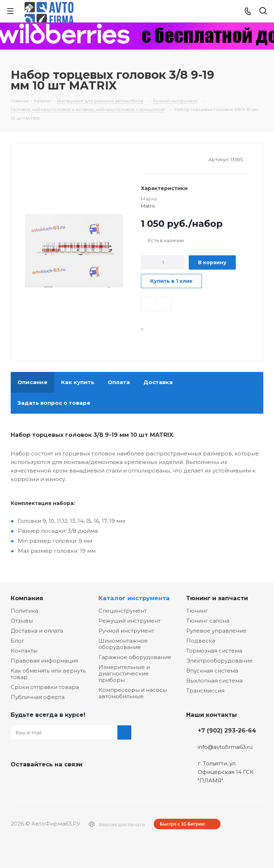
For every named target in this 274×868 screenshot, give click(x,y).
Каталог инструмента (134, 598)
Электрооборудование (219, 661)
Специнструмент (123, 611)
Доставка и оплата (37, 631)
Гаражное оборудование (135, 657)
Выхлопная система (214, 681)
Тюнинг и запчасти (217, 598)
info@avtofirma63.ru (225, 747)
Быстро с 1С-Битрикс (183, 824)
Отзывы (22, 621)
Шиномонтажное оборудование (123, 644)
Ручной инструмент (126, 631)
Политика (24, 611)
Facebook (36, 781)
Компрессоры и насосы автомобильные (133, 693)
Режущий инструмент (130, 621)
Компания (27, 598)
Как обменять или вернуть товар (48, 674)
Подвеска (201, 641)
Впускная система (212, 671)
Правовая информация (44, 661)
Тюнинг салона (208, 621)
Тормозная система (214, 651)
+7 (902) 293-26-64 (227, 730)
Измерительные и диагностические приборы (124, 673)
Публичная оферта (38, 697)
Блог (17, 641)
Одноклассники (54, 781)
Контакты (24, 651)
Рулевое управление (216, 631)
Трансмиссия (205, 691)
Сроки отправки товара (45, 687)
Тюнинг (197, 611)
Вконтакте (18, 781)
